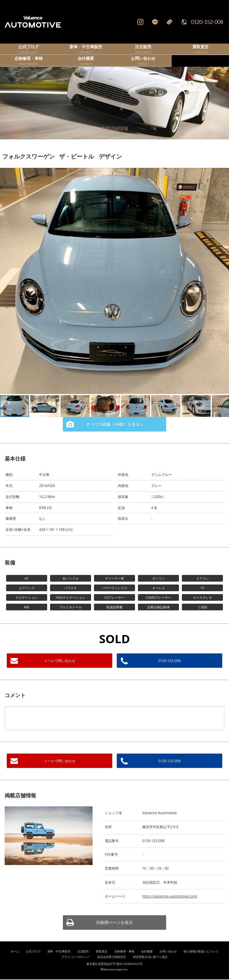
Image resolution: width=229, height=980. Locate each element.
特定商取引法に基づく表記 (150, 966)
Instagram (140, 22)
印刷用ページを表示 (115, 932)
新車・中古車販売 (59, 961)
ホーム (15, 961)
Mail (169, 22)
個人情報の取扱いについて (201, 961)
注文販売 (83, 961)
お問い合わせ (168, 961)
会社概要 (147, 961)
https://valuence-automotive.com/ (170, 906)
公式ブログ (33, 961)
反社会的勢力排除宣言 (112, 966)
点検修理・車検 (124, 961)
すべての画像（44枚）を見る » (114, 433)
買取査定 (102, 961)
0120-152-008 (207, 22)
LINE (155, 22)
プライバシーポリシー (76, 966)
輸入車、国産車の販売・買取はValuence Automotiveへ (38, 22)
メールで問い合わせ (60, 670)
